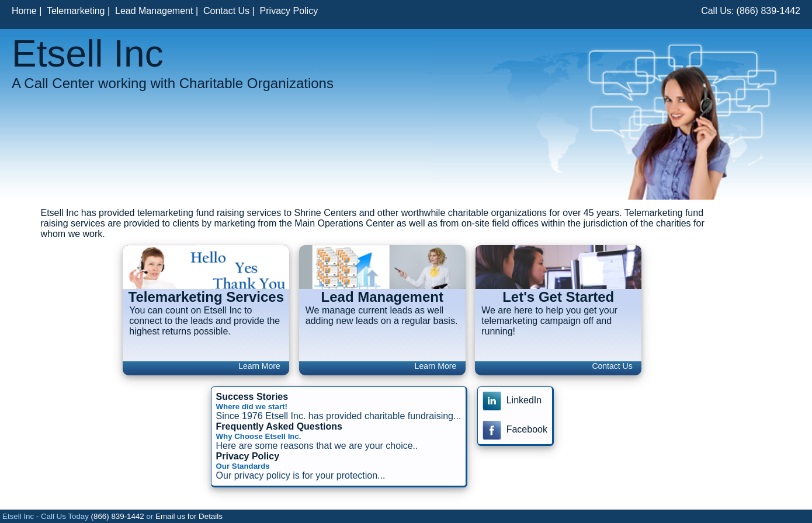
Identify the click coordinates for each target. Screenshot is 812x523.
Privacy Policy (289, 11)
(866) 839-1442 (768, 11)
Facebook (515, 429)
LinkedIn (512, 400)
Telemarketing (76, 11)
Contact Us (226, 11)
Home (24, 11)
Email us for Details (189, 516)
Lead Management (154, 11)
